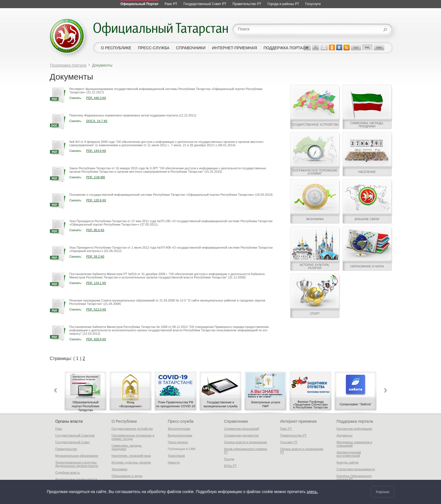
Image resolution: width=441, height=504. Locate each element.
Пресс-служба (181, 421)
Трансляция (176, 456)
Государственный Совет (73, 442)
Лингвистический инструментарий (349, 454)
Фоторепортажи (179, 429)
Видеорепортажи (180, 435)
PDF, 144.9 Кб (96, 151)
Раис (59, 429)
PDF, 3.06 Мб (96, 177)
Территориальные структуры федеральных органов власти (77, 464)
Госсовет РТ (289, 442)
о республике (116, 48)
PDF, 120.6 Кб (96, 200)
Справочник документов (241, 435)
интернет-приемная (235, 48)
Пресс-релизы (178, 442)
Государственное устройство (132, 429)
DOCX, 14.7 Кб (97, 121)
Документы (345, 435)
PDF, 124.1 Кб (96, 283)
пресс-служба (154, 48)
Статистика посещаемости (356, 469)
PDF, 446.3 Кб (96, 98)
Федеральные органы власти (76, 479)
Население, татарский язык (131, 456)
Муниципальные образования (77, 456)
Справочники (236, 421)
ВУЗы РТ (230, 466)
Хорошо (382, 492)
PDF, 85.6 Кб (95, 230)
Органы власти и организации (246, 442)
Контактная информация (354, 429)
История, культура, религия (131, 462)
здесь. (312, 492)
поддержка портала (286, 48)
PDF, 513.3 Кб (96, 309)
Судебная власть (68, 472)
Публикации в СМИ (182, 449)
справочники (191, 48)
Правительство (66, 449)
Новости (174, 462)
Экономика (120, 469)
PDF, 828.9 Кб (96, 339)
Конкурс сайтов (348, 462)
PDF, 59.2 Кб (95, 256)
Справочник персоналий (242, 429)
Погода (229, 459)
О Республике (124, 421)
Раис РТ (286, 429)
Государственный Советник (75, 435)
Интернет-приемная (299, 421)
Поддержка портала (68, 65)
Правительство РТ (294, 435)
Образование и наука (127, 476)
